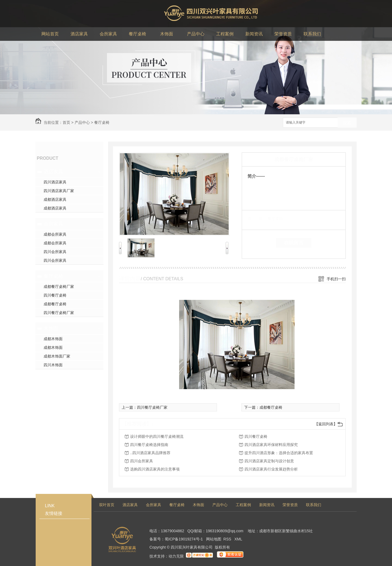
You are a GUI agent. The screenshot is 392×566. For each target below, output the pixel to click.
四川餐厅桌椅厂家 (59, 313)
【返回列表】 (326, 424)
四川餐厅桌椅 (55, 295)
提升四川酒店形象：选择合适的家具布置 (279, 453)
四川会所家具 (55, 252)
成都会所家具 (55, 234)
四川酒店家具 (55, 182)
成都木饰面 (53, 339)
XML (238, 539)
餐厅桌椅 (102, 122)
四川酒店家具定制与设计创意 (269, 461)
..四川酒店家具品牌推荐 (150, 453)
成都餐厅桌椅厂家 (59, 287)
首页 (66, 122)
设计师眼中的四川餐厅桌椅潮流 (157, 436)
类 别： (257, 219)
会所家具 (53, 224)
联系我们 (314, 505)
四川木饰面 (53, 365)
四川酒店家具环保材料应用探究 (271, 445)
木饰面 (51, 328)
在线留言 (294, 243)
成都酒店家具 (55, 199)
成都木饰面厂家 (57, 356)
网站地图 (214, 539)
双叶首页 (107, 505)
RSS (228, 539)
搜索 (347, 123)
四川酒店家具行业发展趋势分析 (271, 469)
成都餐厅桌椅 (55, 304)
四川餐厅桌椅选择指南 (149, 445)
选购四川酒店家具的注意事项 (155, 469)
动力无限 (176, 556)
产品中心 (82, 122)
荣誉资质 (290, 505)
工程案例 (243, 505)
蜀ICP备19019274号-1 (184, 539)
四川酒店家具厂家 (59, 191)
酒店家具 (53, 172)
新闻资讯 (267, 505)
